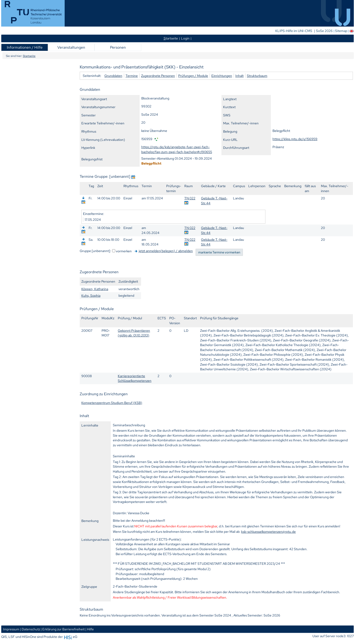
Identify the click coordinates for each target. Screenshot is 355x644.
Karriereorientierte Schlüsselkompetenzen (135, 378)
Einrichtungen (222, 76)
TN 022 (190, 198)
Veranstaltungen (71, 47)
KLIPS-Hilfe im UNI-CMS (294, 31)
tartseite (171, 38)
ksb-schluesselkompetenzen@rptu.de (268, 531)
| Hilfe (90, 629)
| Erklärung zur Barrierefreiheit (63, 629)
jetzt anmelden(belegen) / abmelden (166, 251)
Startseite (29, 56)
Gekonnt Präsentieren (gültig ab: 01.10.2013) (134, 333)
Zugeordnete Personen (158, 76)
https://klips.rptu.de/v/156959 (295, 139)
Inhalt (239, 76)
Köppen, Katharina (95, 289)
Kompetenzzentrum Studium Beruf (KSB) (112, 403)
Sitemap (341, 31)
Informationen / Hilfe (25, 47)
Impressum (11, 629)
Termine (132, 76)
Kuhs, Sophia (91, 295)
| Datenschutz (30, 629)
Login (185, 38)
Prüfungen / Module (193, 76)
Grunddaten (113, 76)
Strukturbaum (257, 76)
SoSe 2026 (325, 31)
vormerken (124, 251)
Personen (118, 47)
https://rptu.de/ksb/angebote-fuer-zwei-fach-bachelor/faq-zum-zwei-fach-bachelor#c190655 (177, 149)
